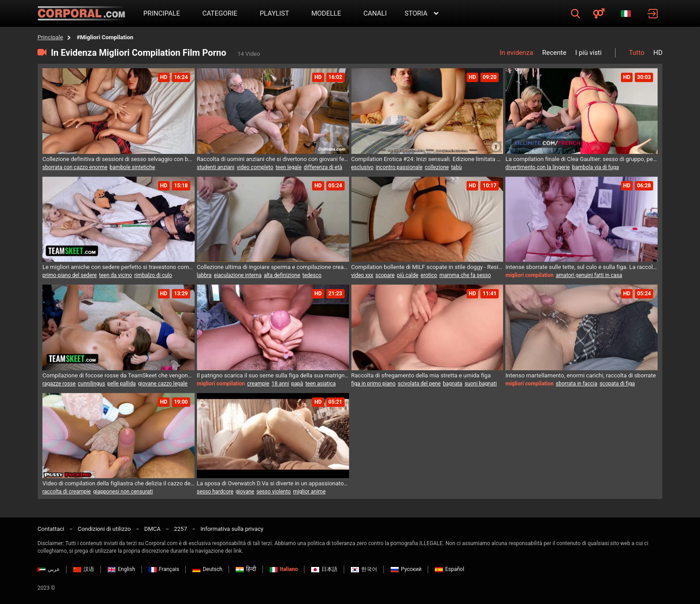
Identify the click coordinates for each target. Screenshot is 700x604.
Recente (554, 53)
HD (658, 53)
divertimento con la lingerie (537, 167)
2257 (181, 529)
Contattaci (51, 529)
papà (297, 384)
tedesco (312, 275)
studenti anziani (216, 167)
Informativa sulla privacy (232, 529)
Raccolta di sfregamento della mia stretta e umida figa (421, 375)
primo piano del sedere (70, 275)
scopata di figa (617, 384)
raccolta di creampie (67, 492)
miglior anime (309, 492)
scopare (385, 275)
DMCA (152, 529)
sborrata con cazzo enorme (75, 167)
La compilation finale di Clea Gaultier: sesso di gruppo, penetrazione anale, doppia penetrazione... (581, 159)
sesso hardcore (215, 492)
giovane (245, 492)
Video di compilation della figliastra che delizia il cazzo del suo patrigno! (119, 483)
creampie (258, 384)
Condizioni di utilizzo (104, 529)
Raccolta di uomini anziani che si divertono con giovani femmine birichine (273, 159)
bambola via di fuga (595, 167)
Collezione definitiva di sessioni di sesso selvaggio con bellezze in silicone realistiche (119, 159)
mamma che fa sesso (465, 275)
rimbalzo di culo (153, 275)
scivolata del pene (419, 384)
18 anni (280, 384)
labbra (204, 275)
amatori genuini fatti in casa (589, 275)
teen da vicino (116, 275)
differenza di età (323, 167)
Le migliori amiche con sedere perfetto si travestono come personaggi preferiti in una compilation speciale (119, 267)
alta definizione (282, 275)
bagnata (453, 384)
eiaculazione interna (238, 275)
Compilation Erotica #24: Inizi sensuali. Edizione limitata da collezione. (427, 159)
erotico (429, 275)
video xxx (362, 275)
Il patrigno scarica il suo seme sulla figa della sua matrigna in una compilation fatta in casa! (273, 375)
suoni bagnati (481, 384)
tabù (456, 167)
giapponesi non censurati (123, 492)
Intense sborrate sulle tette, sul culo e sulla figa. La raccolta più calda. (581, 267)
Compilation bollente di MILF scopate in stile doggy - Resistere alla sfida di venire (427, 267)
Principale (50, 37)
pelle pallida (121, 384)
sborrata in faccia (577, 384)
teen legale (288, 167)
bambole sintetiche (133, 167)
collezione (437, 167)
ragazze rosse (59, 384)
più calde (408, 275)
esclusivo (362, 167)
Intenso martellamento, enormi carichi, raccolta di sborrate (581, 375)
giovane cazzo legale (163, 384)
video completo (255, 167)
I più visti (589, 53)
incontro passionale (399, 167)
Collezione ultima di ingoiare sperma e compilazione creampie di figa (273, 267)
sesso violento (273, 492)
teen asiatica (321, 384)
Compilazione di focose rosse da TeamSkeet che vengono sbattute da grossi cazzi (119, 375)
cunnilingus (91, 384)
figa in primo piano (374, 384)
